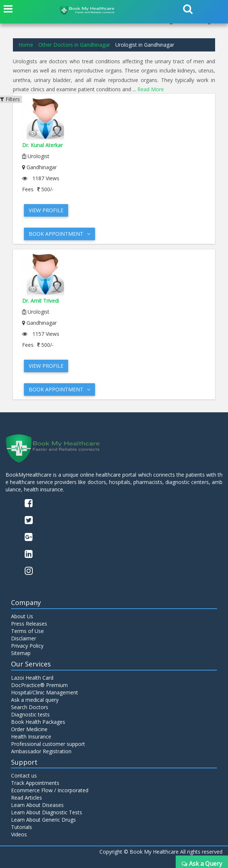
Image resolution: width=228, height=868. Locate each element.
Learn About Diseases (37, 805)
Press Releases (29, 624)
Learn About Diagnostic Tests (47, 812)
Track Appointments (35, 783)
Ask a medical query (35, 700)
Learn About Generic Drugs (43, 820)
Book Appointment (59, 234)
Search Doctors (30, 707)
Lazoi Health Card (32, 678)
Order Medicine (29, 729)
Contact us (24, 775)
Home (26, 45)
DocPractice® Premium (39, 685)
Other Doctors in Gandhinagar (74, 45)
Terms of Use (27, 631)
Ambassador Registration (41, 751)
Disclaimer (24, 638)
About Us (22, 616)
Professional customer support (48, 744)
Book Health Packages (38, 722)
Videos (19, 834)
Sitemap (21, 653)
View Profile (46, 210)
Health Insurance (31, 737)
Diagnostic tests (30, 714)
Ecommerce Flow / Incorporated (50, 790)
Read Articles (27, 798)
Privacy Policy (27, 646)
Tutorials (22, 827)
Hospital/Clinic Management (45, 692)
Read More (151, 89)
